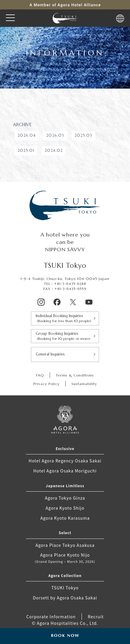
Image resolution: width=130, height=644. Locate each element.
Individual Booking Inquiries (65, 318)
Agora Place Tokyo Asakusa (65, 545)
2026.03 (55, 135)
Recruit (96, 617)
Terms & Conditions (75, 375)
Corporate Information (51, 617)
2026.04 (27, 135)
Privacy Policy (46, 384)
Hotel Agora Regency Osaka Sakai (65, 461)
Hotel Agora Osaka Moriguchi (65, 471)
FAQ (40, 375)
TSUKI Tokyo (65, 588)
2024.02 (54, 150)
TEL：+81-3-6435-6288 (65, 284)
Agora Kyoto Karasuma (65, 518)
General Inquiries (50, 354)
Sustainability (84, 384)
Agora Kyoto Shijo (65, 508)
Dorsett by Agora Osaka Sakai (65, 598)
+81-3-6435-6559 (70, 289)
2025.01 (26, 150)
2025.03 (83, 135)
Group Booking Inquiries (65, 336)
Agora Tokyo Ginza (65, 498)
